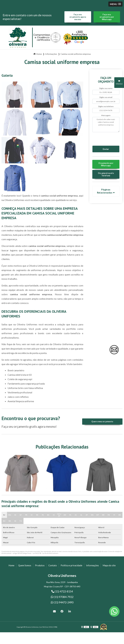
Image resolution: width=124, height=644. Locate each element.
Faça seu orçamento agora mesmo (78, 17)
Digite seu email (106, 97)
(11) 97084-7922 (62, 597)
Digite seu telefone (106, 106)
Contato (53, 565)
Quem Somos (25, 565)
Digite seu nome (106, 88)
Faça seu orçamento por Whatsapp (107, 17)
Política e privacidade (71, 565)
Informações (92, 565)
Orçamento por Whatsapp (106, 164)
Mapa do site (109, 565)
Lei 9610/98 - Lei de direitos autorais (45, 553)
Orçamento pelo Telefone (106, 174)
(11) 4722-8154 (62, 591)
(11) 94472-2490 (62, 602)
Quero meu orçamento (102, 421)
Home (11, 565)
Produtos (40, 565)
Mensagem (106, 115)
